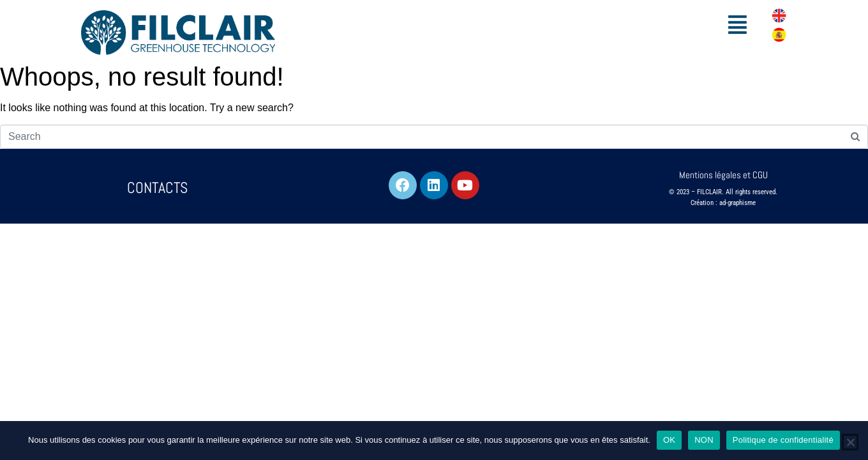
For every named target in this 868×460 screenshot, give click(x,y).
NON (704, 440)
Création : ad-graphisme (723, 203)
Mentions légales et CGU (723, 175)
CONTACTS (157, 188)
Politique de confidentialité (783, 440)
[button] (738, 25)
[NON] (850, 442)
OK (669, 440)
